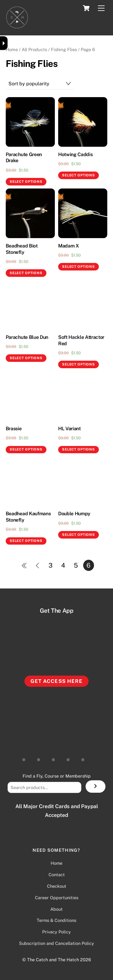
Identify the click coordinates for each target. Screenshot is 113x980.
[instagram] (26, 757)
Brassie (14, 429)
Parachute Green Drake (24, 158)
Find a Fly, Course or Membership (57, 776)
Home (12, 49)
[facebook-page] (71, 757)
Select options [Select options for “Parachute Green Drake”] (26, 182)
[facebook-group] (56, 757)
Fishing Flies (64, 49)
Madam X (69, 246)
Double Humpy (74, 514)
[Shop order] (40, 84)
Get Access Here (56, 681)
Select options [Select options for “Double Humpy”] (78, 535)
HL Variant (69, 429)
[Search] (96, 787)
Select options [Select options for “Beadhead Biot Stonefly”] (26, 273)
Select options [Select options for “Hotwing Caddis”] (78, 175)
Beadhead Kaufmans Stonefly (28, 517)
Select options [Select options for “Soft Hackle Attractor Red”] (78, 364)
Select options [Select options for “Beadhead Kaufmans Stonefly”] (26, 541)
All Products (34, 49)
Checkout (57, 886)
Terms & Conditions (56, 920)
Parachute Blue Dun (27, 337)
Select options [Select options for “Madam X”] (78, 267)
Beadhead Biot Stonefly (22, 249)
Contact (57, 875)
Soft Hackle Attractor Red (81, 340)
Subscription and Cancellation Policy (56, 943)
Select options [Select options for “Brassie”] (26, 449)
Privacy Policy (56, 932)
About (56, 909)
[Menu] (101, 8)
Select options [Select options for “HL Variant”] (78, 449)
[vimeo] (85, 757)
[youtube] (41, 757)
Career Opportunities (57, 898)
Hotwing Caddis (75, 154)
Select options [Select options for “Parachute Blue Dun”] (26, 358)
